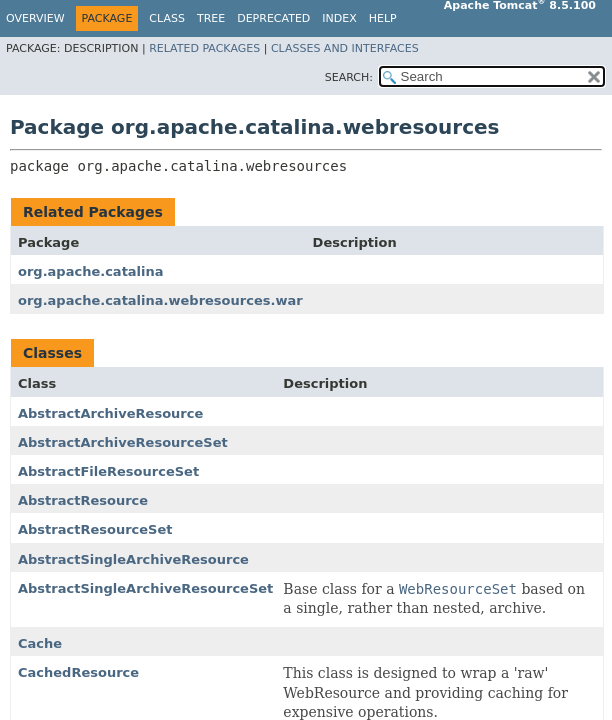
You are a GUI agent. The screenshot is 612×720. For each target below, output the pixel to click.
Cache (40, 643)
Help (383, 18)
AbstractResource (83, 500)
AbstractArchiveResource (110, 413)
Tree (211, 18)
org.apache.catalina (91, 271)
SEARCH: (349, 77)
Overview (35, 18)
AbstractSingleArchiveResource (133, 559)
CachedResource (78, 672)
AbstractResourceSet (95, 529)
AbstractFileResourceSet (108, 471)
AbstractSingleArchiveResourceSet (145, 588)
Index (339, 18)
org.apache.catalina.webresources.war (160, 300)
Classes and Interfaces (345, 48)
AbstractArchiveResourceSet (123, 442)
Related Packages (204, 48)
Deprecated (273, 18)
